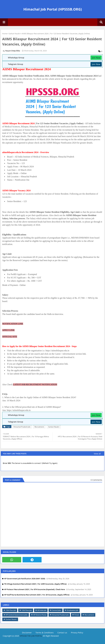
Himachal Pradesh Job (22, 427)
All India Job (42, 610)
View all (97, 454)
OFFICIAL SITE (10, 337)
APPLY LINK (8, 330)
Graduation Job (73, 610)
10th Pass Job (11, 610)
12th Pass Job (27, 610)
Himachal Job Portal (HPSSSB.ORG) (53, 9)
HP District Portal (40, 615)
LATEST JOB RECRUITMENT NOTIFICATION (35, 384)
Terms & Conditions (45, 633)
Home (5, 34)
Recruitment (39, 427)
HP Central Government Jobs (17, 615)
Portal (77, 615)
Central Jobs (57, 610)
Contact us (62, 633)
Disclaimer (27, 633)
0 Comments (96, 480)
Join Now (96, 58)
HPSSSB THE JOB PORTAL (31, 636)
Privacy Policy (77, 633)
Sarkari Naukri (14, 34)
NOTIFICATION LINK (13, 324)
